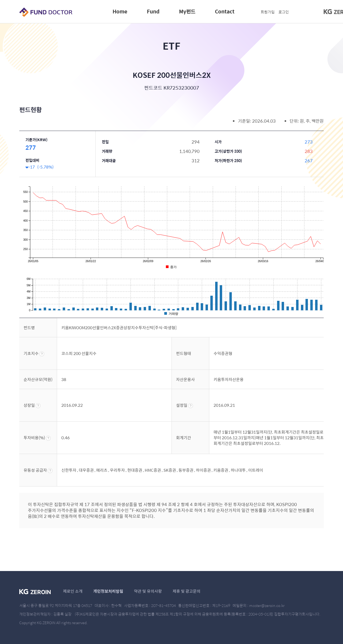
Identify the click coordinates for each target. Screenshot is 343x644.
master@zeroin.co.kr (267, 605)
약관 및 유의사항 (148, 591)
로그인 (284, 12)
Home (120, 11)
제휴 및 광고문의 (187, 591)
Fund (153, 11)
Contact (225, 11)
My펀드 (187, 11)
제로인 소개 (73, 591)
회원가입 (268, 12)
